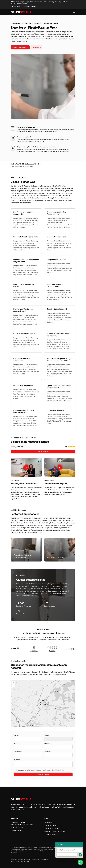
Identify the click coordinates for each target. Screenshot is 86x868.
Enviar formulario (43, 774)
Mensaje (17, 760)
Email (16, 743)
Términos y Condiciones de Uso (55, 770)
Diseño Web (15, 861)
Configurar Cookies (51, 834)
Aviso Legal (48, 822)
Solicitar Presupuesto (20, 47)
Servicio (47, 735)
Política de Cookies (51, 825)
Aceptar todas (15, 6)
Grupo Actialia (24, 861)
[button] (43, 703)
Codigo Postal (18, 752)
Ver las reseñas (43, 452)
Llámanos (37, 47)
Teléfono (47, 743)
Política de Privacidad (35, 770)
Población (48, 752)
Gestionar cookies (30, 6)
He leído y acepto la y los (40, 770)
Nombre (17, 735)
